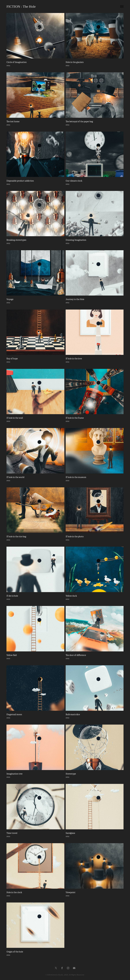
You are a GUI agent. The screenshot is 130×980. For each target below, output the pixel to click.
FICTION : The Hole (21, 6)
